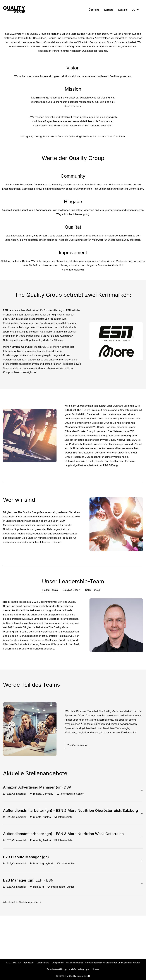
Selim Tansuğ (93, 632)
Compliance (58, 963)
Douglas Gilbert (71, 632)
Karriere (109, 10)
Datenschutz (43, 963)
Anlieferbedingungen (79, 969)
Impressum (29, 963)
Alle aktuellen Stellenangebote (20, 944)
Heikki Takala (50, 632)
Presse (96, 969)
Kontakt (123, 10)
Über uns (94, 10)
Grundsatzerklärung (57, 969)
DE (136, 10)
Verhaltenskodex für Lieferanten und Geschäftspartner (113, 963)
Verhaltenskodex (74, 963)
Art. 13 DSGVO (13, 963)
